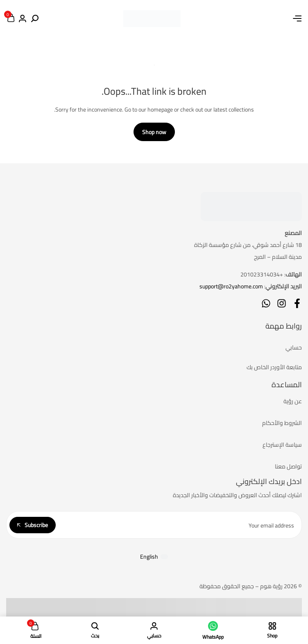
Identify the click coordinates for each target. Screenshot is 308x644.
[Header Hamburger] (297, 18)
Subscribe (33, 525)
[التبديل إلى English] (154, 556)
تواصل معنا (288, 466)
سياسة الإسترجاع (282, 445)
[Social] (297, 303)
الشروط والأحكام (282, 423)
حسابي (294, 347)
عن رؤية (293, 401)
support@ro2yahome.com (231, 286)
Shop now (154, 132)
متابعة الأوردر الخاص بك (274, 367)
